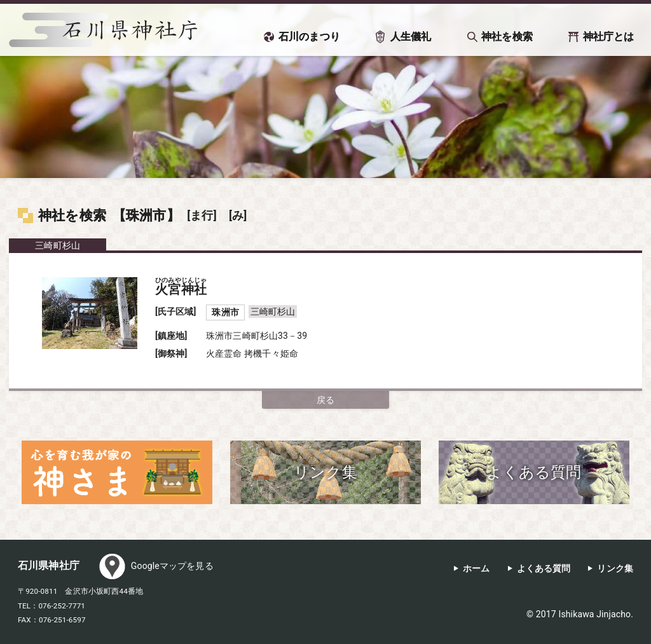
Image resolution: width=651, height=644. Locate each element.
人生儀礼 (411, 37)
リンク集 (615, 569)
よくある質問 (544, 569)
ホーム (476, 569)
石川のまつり (309, 37)
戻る (325, 400)
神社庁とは (609, 37)
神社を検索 (507, 37)
